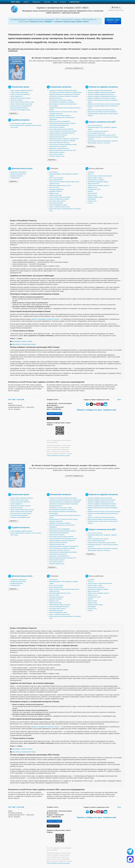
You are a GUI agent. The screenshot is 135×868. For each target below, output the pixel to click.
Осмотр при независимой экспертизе (59, 199)
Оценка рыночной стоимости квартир (20, 98)
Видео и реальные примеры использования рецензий (102, 112)
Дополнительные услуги (22, 168)
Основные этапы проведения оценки (20, 110)
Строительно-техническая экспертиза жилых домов (63, 90)
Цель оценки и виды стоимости (57, 201)
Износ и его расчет (54, 187)
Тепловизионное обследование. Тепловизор (62, 102)
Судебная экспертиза (21, 120)
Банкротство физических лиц (18, 174)
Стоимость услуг (92, 201)
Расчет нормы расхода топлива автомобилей (61, 129)
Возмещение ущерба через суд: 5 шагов (60, 186)
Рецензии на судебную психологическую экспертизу (102, 98)
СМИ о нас (91, 174)
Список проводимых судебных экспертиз (21, 124)
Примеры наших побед (55, 195)
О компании (91, 172)
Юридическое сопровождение (19, 172)
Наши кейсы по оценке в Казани (21, 341)
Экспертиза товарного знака (57, 156)
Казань (116, 7)
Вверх (119, 400)
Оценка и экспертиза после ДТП (102, 122)
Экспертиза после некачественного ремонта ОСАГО (102, 135)
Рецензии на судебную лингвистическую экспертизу (102, 92)
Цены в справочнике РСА (56, 180)
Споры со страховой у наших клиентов (98, 131)
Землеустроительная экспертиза (58, 147)
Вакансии (90, 191)
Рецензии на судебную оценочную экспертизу (100, 90)
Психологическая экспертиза (57, 152)
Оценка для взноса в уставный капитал (21, 106)
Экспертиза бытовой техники (57, 137)
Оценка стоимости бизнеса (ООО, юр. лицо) (22, 102)
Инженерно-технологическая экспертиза (60, 116)
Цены (56, 2)
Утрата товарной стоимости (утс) (97, 133)
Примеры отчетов (54, 193)
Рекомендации (92, 199)
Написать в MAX (53, 418)
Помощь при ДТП (92, 193)
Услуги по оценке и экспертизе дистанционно (100, 176)
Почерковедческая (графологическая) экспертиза (62, 123)
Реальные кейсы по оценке (95, 178)
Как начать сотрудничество (74, 68)
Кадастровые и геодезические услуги (59, 148)
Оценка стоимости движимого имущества (22, 90)
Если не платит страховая (95, 125)
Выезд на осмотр (92, 195)
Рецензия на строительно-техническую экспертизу (101, 110)
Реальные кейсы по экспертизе (96, 180)
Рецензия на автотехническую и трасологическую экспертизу (104, 104)
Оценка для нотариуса (17, 100)
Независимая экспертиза (61, 87)
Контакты (63, 2)
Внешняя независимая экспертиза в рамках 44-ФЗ (63, 150)
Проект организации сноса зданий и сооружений (62, 141)
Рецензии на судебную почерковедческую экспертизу (102, 96)
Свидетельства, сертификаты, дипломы (98, 186)
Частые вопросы (54, 172)
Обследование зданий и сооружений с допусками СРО (64, 139)
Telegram (48, 22)
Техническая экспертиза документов (59, 125)
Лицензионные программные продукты (98, 182)
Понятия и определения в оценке (58, 205)
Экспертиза (37, 2)
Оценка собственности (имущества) (20, 94)
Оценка (27, 2)
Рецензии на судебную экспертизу (103, 87)
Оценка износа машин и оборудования (59, 121)
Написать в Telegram (54, 414)
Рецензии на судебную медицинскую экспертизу (101, 94)
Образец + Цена (113, 21)
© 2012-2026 (20, 400)
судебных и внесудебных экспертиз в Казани (45, 319)
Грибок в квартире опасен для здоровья (60, 197)
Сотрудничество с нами (94, 189)
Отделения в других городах (95, 197)
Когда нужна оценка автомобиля (19, 108)
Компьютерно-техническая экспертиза (59, 143)
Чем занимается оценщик (56, 203)
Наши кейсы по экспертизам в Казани (23, 344)
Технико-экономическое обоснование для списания (63, 131)
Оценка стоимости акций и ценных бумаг (21, 104)
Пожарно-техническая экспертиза (58, 135)
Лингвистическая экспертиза (57, 127)
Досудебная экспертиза (55, 191)
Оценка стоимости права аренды (19, 92)
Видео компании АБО (94, 184)
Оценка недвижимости (17, 96)
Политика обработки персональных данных (58, 456)
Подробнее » (13, 113)
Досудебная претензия (17, 176)
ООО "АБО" (12, 400)
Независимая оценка (20, 87)
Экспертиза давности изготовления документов (62, 133)
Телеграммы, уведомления (56, 189)
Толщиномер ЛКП (15, 178)
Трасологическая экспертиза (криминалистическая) (63, 145)
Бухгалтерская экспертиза (56, 154)
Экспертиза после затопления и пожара (61, 100)
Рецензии (47, 2)
